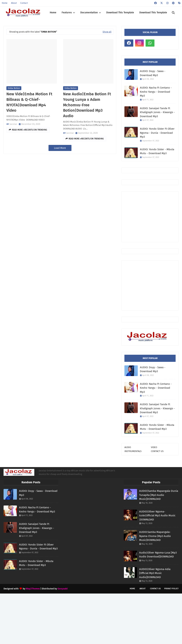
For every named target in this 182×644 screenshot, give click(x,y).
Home (5, 3)
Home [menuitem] (53, 13)
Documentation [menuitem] (89, 13)
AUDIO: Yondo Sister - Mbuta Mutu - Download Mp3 (157, 151)
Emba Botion (14, 88)
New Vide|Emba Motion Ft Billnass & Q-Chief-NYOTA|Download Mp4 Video (29, 102)
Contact (24, 3)
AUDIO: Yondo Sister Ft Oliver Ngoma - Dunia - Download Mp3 (157, 133)
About (14, 3)
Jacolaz (13, 124)
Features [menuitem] (67, 13)
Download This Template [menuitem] (120, 13)
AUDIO (128, 447)
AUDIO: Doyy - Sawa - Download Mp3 (153, 73)
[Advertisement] (153, 216)
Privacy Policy (171, 589)
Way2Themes (33, 589)
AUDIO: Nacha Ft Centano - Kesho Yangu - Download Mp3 (156, 92)
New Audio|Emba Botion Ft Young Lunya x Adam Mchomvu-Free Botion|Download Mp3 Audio (87, 105)
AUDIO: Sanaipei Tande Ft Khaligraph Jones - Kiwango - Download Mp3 (157, 112)
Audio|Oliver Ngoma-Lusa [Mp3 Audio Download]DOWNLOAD (158, 555)
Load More (60, 148)
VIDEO (154, 447)
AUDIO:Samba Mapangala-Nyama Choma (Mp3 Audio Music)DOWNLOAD (155, 536)
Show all (107, 32)
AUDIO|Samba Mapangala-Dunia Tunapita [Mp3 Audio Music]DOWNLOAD (159, 495)
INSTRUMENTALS (133, 451)
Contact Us (155, 589)
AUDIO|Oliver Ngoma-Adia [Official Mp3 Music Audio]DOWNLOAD (155, 573)
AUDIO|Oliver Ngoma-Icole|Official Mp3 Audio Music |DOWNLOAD (157, 516)
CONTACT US (157, 451)
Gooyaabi (63, 589)
